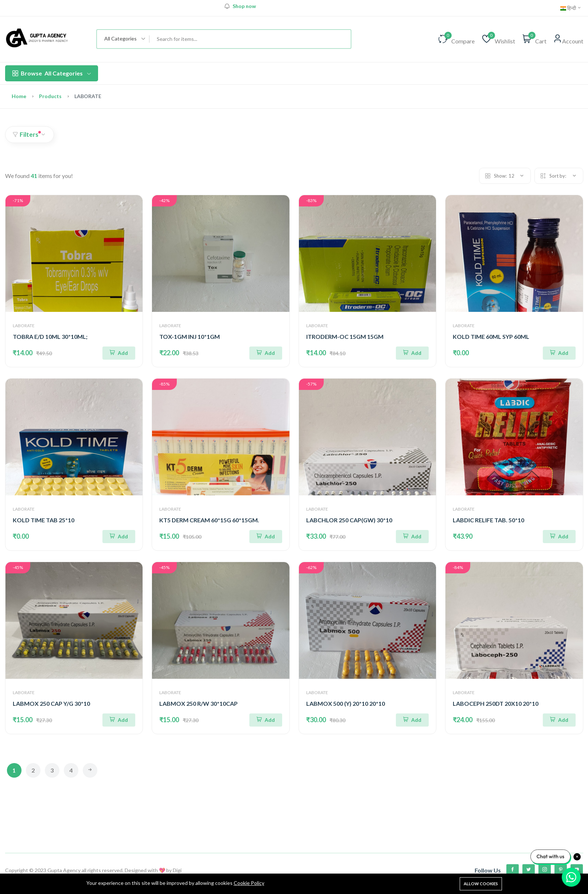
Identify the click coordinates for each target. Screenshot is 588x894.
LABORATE (24, 326)
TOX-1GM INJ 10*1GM (190, 336)
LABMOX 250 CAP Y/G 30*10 (51, 703)
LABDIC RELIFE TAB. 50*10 (488, 520)
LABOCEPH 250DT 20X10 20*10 (496, 703)
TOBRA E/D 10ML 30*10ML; (50, 336)
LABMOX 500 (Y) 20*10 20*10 (346, 703)
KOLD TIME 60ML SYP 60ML (491, 336)
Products (50, 96)
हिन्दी (571, 8)
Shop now (244, 6)
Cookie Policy (249, 883)
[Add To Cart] (119, 353)
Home (19, 96)
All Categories (52, 73)
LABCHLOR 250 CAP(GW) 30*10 (349, 520)
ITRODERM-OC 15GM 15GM (345, 336)
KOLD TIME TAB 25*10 (44, 520)
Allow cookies (481, 884)
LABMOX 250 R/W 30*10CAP (198, 703)
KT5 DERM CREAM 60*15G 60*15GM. (209, 520)
